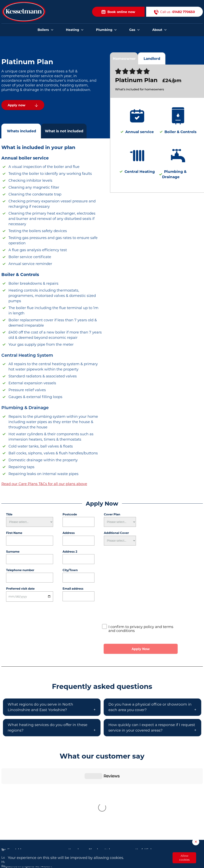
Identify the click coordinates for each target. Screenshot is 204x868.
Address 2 (70, 552)
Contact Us (144, 799)
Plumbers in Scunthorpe (86, 828)
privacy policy (142, 627)
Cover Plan (112, 514)
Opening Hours (147, 817)
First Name (14, 533)
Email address (73, 589)
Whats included (22, 131)
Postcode (70, 514)
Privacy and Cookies (150, 829)
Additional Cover (116, 533)
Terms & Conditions (150, 823)
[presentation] (132, 614)
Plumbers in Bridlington (86, 804)
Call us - (174, 12)
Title (9, 514)
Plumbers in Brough (83, 810)
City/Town (70, 570)
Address (69, 533)
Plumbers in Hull (81, 792)
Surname (13, 552)
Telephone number (20, 570)
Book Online (144, 793)
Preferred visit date (20, 589)
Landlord (152, 59)
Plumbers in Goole (82, 822)
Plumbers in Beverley (84, 798)
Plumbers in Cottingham (87, 816)
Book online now (118, 12)
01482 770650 (26, 810)
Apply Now (141, 649)
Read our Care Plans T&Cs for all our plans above (44, 484)
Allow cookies (184, 858)
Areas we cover (147, 805)
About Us (142, 811)
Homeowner (124, 59)
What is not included (64, 131)
